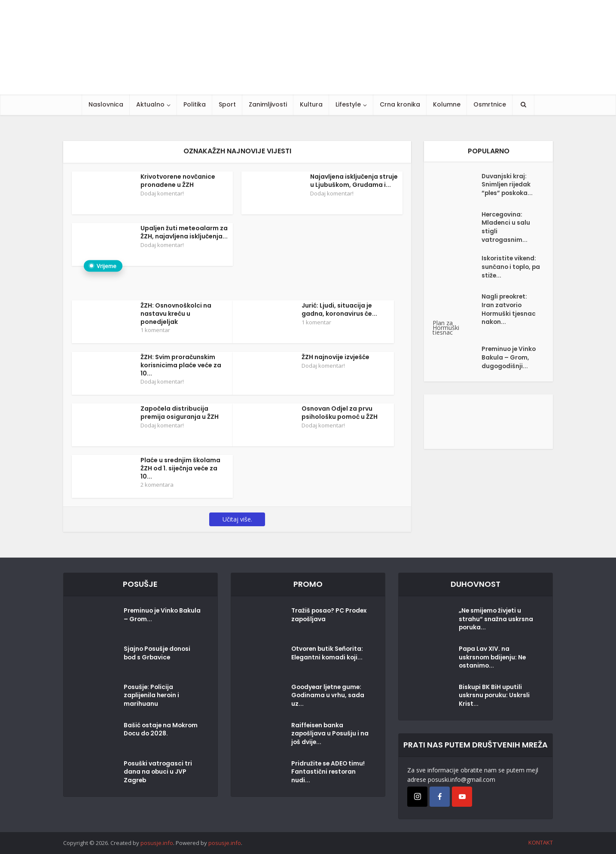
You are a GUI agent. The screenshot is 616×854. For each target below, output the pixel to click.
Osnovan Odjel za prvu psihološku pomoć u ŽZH (340, 413)
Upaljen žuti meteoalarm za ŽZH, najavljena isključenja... (184, 232)
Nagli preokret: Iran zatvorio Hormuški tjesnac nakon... (509, 311)
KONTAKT (541, 842)
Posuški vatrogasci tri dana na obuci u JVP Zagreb (158, 773)
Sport (227, 104)
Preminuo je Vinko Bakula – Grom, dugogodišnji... (509, 359)
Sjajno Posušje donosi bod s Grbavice (158, 654)
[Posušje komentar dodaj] (488, 422)
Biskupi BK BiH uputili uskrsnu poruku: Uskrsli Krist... (495, 696)
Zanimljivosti (268, 104)
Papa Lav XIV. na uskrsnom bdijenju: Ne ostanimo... (493, 658)
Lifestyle (348, 104)
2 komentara (157, 485)
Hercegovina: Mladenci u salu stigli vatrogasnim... (506, 228)
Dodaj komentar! (162, 193)
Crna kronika (400, 104)
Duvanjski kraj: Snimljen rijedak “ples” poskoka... (508, 185)
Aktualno (150, 104)
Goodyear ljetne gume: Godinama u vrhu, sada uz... (328, 696)
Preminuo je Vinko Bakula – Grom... (152, 616)
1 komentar (155, 330)
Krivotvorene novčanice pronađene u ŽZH (178, 181)
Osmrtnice (490, 104)
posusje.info (157, 843)
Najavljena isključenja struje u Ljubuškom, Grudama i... (354, 181)
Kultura (311, 104)
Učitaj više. (237, 519)
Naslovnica (106, 104)
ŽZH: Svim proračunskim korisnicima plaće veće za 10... (181, 365)
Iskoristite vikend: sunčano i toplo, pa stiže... (509, 268)
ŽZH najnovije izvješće (335, 357)
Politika (195, 104)
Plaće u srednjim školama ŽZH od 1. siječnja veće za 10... (180, 468)
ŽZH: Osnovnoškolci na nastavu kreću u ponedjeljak (176, 314)
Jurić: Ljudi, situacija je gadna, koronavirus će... (339, 310)
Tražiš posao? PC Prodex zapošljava (321, 616)
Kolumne (447, 104)
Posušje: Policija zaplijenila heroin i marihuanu (152, 696)
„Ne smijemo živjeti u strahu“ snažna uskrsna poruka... (496, 620)
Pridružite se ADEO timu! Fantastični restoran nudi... (329, 773)
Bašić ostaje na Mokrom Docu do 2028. (162, 730)
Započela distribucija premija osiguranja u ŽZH (180, 413)
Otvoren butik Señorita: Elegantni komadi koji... (328, 654)
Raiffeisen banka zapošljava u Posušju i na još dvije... (326, 735)
